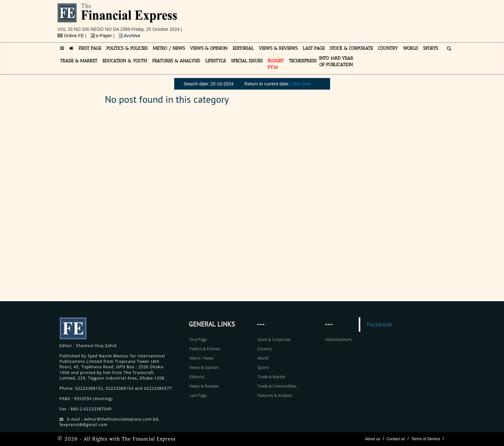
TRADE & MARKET (79, 61)
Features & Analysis (275, 395)
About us (372, 439)
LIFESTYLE (216, 61)
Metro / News (201, 358)
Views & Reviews (204, 386)
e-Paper (102, 36)
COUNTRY (388, 48)
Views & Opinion (204, 367)
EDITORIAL (243, 48)
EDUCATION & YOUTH (125, 61)
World (263, 358)
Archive (130, 36)
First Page (198, 340)
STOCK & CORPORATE (351, 48)
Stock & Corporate (274, 340)
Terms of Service (426, 439)
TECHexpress (302, 61)
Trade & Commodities (277, 386)
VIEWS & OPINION (209, 48)
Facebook (379, 324)
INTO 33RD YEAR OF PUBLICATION (336, 61)
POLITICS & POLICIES (127, 48)
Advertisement (339, 340)
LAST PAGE (314, 48)
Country (265, 349)
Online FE (71, 36)
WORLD (411, 48)
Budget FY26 (276, 64)
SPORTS (431, 48)
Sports (263, 367)
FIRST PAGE (90, 48)
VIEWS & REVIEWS (278, 48)
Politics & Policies (205, 349)
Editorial (197, 377)
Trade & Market (271, 377)
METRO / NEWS (169, 48)
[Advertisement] (341, 18)
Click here (301, 84)
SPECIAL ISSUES (247, 61)
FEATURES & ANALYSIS (176, 61)
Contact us (396, 439)
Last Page (198, 395)
